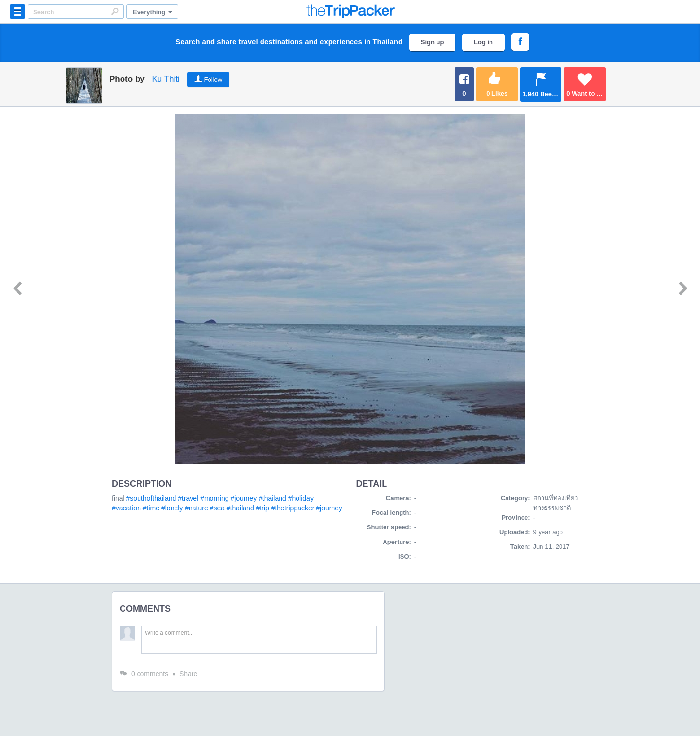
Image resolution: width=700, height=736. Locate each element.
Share (188, 674)
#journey (244, 498)
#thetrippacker (293, 508)
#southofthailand (151, 498)
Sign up (433, 42)
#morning (214, 498)
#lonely (172, 508)
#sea (217, 508)
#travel (188, 498)
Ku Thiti (166, 79)
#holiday (301, 498)
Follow (213, 79)
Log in (483, 42)
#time (151, 508)
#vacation (126, 508)
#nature (196, 508)
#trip (263, 508)
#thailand (272, 498)
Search (115, 11)
